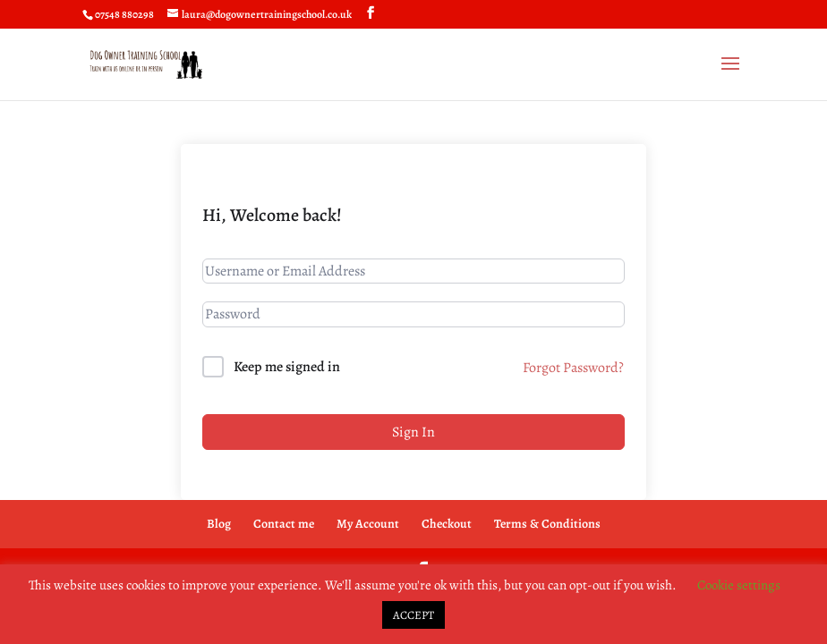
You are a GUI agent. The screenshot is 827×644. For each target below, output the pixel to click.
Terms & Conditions (547, 524)
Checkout (447, 524)
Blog (219, 524)
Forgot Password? (573, 368)
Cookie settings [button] (739, 585)
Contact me (284, 524)
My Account (368, 524)
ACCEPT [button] (413, 615)
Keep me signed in (287, 367)
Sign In (413, 432)
